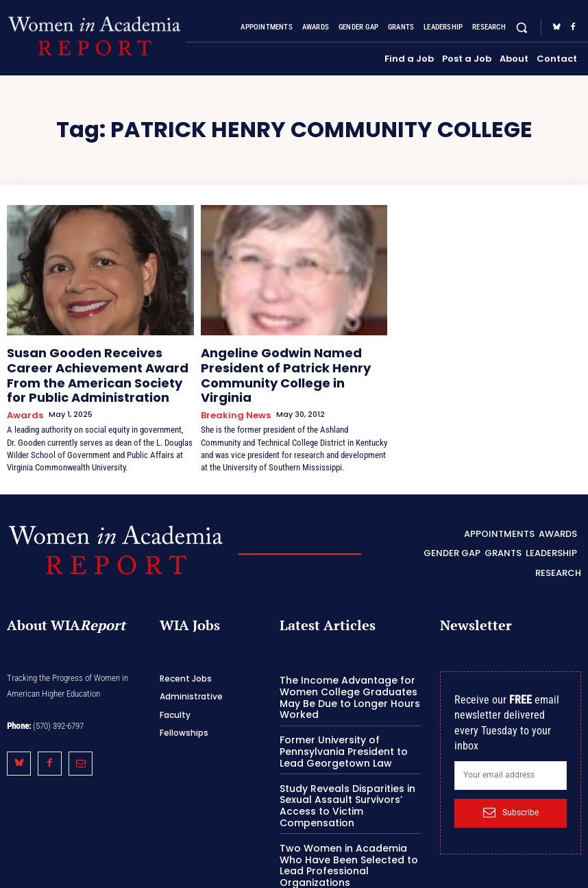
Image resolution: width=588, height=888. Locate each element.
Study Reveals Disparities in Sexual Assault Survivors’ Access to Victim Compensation (341, 780)
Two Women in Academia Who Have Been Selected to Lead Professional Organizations (348, 830)
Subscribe (511, 793)
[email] (511, 756)
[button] (522, 27)
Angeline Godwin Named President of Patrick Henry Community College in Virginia (292, 363)
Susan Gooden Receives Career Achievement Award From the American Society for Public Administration (90, 368)
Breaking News (231, 390)
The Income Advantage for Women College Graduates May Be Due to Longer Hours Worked (342, 677)
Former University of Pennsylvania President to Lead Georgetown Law (350, 728)
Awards (22, 401)
